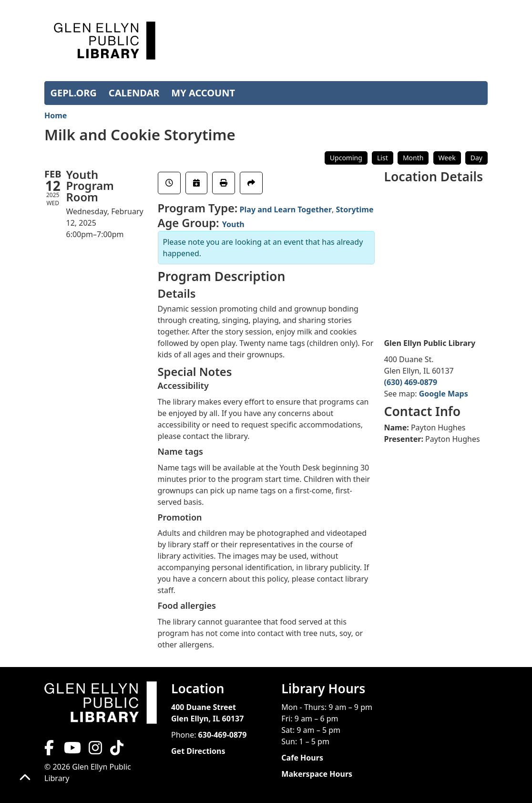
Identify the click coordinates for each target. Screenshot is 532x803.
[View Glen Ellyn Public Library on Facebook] (50, 751)
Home (56, 115)
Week (447, 158)
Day (476, 158)
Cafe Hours (302, 758)
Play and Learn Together (286, 209)
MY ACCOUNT (203, 93)
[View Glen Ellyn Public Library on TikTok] (116, 751)
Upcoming (346, 158)
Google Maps (444, 394)
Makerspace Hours (317, 774)
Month (413, 158)
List (383, 158)
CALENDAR (134, 93)
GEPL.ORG (74, 93)
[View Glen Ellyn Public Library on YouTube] (72, 751)
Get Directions (198, 751)
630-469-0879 (223, 735)
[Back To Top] (25, 778)
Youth (233, 224)
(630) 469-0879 (411, 382)
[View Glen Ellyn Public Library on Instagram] (95, 751)
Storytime (355, 209)
